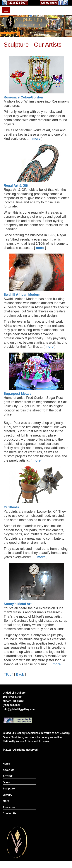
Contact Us (10, 813)
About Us (8, 770)
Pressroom (10, 807)
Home (6, 764)
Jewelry (7, 795)
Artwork (8, 776)
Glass (6, 782)
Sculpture (9, 788)
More (6, 801)
